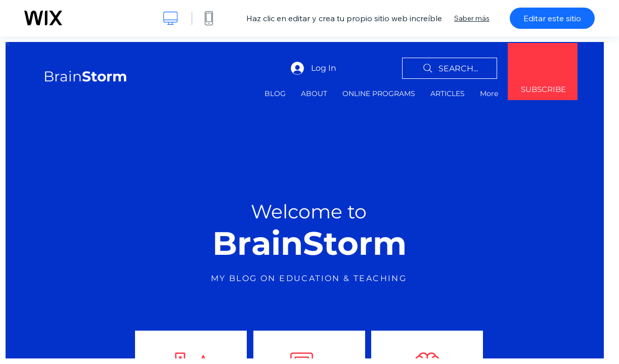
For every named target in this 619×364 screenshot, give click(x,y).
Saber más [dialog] (472, 18)
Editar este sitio (552, 18)
